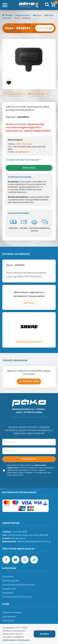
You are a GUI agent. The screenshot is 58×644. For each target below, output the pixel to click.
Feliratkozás (29, 459)
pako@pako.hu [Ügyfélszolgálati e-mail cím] (18, 538)
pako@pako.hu (22, 152)
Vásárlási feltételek (12, 613)
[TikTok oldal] (34, 560)
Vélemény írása (29, 381)
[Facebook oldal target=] (6, 560)
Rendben (45, 634)
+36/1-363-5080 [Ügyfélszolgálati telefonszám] (20, 532)
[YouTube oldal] (15, 560)
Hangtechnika (23, 15)
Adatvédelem (9, 617)
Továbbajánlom (14, 94)
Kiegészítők (8, 593)
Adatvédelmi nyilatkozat (16, 640)
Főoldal (8, 15)
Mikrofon (37, 15)
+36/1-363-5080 (24, 144)
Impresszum (9, 621)
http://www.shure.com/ (29, 342)
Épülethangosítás (11, 581)
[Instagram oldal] (25, 560)
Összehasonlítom (39, 94)
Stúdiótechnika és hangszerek (17, 597)
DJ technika (8, 577)
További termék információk (23, 160)
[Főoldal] (29, 5)
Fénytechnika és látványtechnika (18, 585)
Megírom (29, 303)
